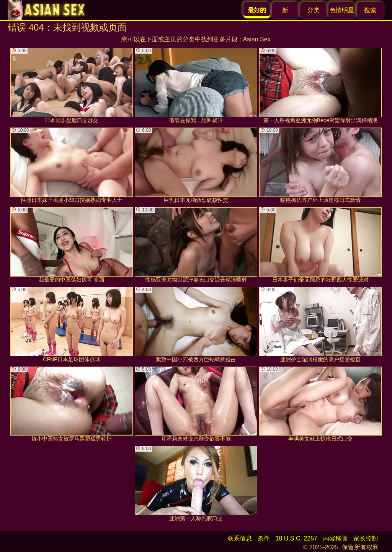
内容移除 (335, 538)
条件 (264, 538)
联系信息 (240, 538)
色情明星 (342, 10)
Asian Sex (257, 39)
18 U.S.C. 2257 (296, 538)
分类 (314, 10)
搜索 (370, 10)
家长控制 (366, 538)
